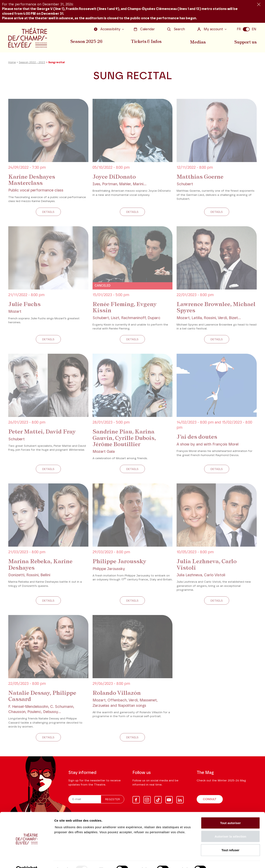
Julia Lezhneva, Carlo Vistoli (208, 565)
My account (211, 29)
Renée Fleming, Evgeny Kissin (126, 308)
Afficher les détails (228, 860)
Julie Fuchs (25, 305)
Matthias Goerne (201, 178)
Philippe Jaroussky (120, 562)
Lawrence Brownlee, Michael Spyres (205, 308)
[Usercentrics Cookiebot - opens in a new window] (27, 860)
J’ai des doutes (197, 438)
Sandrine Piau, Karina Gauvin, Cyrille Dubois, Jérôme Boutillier (125, 439)
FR (239, 29)
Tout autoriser (230, 814)
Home (12, 64)
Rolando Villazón (117, 694)
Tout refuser (230, 841)
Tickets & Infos (146, 41)
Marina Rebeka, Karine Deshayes (42, 565)
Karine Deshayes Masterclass (32, 181)
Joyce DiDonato (115, 178)
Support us (246, 41)
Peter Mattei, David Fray (43, 432)
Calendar (145, 29)
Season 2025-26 (86, 41)
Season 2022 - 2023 (32, 64)
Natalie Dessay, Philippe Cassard (43, 697)
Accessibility (108, 29)
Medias (198, 41)
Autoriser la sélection (231, 827)
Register (113, 800)
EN (254, 29)
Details (48, 213)
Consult (210, 799)
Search (176, 29)
